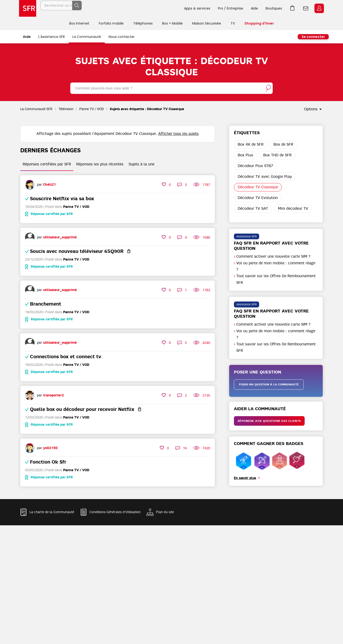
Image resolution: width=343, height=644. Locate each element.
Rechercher (170, 8)
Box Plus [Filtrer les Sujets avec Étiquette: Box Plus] (245, 155)
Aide (254, 8)
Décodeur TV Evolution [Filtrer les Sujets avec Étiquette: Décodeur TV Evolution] (258, 198)
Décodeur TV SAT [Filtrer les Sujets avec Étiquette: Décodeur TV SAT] (253, 209)
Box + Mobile (172, 23)
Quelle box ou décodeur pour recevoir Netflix (82, 409)
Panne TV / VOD (92, 109)
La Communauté (87, 37)
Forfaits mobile (111, 23)
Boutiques (274, 8)
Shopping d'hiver (259, 23)
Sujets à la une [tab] (141, 164)
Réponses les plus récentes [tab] (100, 164)
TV (233, 23)
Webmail (306, 8)
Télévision (66, 109)
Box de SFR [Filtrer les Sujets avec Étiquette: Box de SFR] (283, 144)
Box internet (79, 23)
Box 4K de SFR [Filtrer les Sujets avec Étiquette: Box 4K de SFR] (251, 144)
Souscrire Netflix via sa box (62, 199)
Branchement (46, 304)
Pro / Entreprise (231, 8)
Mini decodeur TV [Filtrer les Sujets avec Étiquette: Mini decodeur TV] (293, 209)
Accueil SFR (28, 8)
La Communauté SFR (36, 109)
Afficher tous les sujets (178, 134)
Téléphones (143, 23)
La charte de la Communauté (52, 512)
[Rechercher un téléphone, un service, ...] (110, 8)
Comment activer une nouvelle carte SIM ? (273, 256)
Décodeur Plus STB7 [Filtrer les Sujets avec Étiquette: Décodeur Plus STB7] (255, 166)
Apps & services (197, 8)
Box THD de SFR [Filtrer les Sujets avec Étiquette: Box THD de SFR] (277, 155)
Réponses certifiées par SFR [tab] (47, 164)
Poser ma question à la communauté (269, 384)
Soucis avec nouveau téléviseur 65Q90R (77, 251)
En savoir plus (245, 478)
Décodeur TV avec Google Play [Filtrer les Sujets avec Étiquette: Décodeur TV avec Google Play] (265, 177)
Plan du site (165, 512)
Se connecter (313, 37)
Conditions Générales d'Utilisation (115, 512)
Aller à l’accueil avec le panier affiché (293, 8)
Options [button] (311, 109)
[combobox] (171, 88)
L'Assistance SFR (52, 37)
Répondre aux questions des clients (269, 421)
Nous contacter (122, 37)
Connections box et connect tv (66, 357)
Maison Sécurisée (207, 23)
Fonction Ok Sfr (48, 462)
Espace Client (319, 8)
